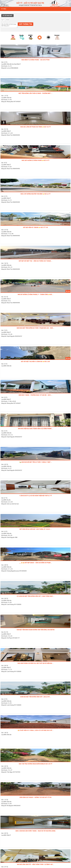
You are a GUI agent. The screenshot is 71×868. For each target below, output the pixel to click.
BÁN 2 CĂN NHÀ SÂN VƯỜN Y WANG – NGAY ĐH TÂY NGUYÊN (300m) (35, 831)
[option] (13, 40)
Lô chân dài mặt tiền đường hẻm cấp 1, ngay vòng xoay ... (35, 596)
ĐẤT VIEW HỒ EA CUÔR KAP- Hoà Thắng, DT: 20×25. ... (35, 529)
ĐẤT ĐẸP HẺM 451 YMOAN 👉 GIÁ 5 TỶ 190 (35, 227)
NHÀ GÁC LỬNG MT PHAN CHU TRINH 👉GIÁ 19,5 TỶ (35, 127)
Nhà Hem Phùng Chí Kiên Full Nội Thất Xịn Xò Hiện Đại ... (35, 663)
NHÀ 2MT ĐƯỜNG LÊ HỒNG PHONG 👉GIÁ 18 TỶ (36, 160)
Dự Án (9, 500)
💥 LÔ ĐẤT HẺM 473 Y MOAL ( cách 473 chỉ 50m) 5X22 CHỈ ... (35, 730)
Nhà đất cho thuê (12, 64)
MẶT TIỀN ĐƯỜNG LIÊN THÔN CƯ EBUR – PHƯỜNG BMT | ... (36, 93)
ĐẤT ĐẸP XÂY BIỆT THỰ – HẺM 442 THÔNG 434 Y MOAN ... (36, 261)
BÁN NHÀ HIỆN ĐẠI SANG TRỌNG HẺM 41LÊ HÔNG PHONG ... (35, 429)
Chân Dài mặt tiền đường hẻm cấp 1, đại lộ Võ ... (35, 697)
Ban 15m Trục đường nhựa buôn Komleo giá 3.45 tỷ (35, 764)
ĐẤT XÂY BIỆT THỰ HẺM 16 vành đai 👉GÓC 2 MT (35, 362)
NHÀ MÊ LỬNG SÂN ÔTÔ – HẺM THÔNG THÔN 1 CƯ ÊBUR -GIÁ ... (36, 864)
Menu (4, 9)
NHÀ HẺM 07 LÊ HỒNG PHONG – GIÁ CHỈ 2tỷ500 (36, 60)
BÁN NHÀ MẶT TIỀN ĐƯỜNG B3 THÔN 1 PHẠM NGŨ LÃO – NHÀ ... (36, 328)
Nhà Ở (19, 64)
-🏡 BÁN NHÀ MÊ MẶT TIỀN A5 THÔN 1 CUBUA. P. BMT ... (35, 462)
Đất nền (9, 98)
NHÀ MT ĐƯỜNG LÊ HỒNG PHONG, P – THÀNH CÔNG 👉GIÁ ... (35, 294)
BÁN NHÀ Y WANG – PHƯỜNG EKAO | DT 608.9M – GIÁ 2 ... (35, 395)
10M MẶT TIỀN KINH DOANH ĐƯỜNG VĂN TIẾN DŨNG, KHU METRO (35, 630)
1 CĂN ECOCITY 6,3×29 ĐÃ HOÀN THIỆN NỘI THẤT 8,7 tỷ (35, 496)
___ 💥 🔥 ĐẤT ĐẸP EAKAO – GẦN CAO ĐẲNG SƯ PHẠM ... (35, 563)
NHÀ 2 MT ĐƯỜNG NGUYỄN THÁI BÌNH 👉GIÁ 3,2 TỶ (36, 194)
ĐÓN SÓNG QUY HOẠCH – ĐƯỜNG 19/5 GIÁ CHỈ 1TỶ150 (36, 797)
